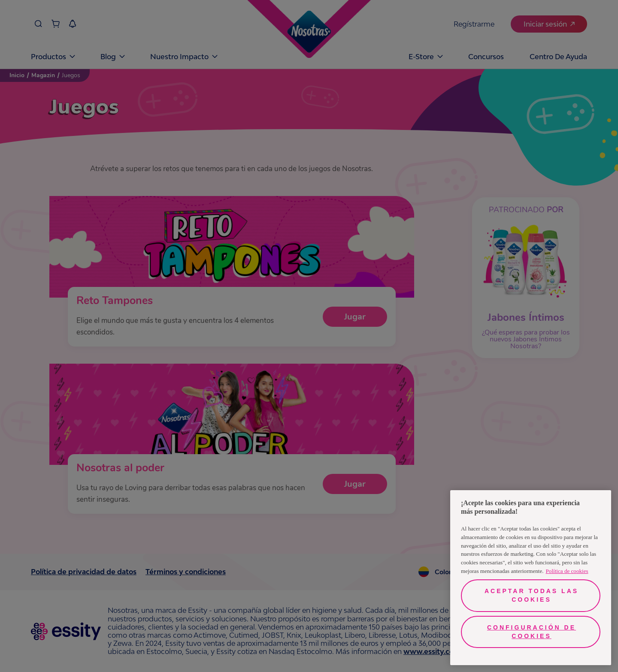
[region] (531, 578)
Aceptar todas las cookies (532, 595)
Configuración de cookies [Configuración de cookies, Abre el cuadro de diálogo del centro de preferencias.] (532, 632)
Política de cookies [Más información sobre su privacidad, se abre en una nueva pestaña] (567, 571)
